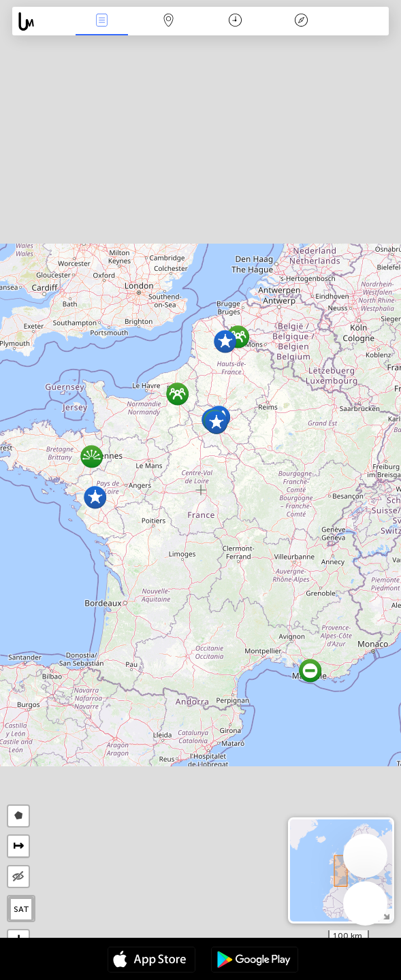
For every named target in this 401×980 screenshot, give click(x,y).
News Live (102, 21)
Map (168, 21)
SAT (21, 909)
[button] (216, 422)
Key (302, 21)
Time (235, 21)
